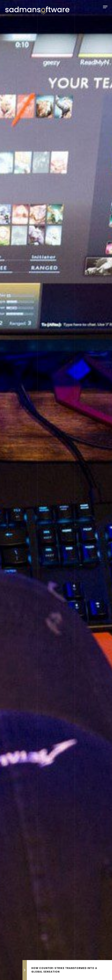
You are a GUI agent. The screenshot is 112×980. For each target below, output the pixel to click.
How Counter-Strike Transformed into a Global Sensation (64, 970)
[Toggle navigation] (105, 7)
